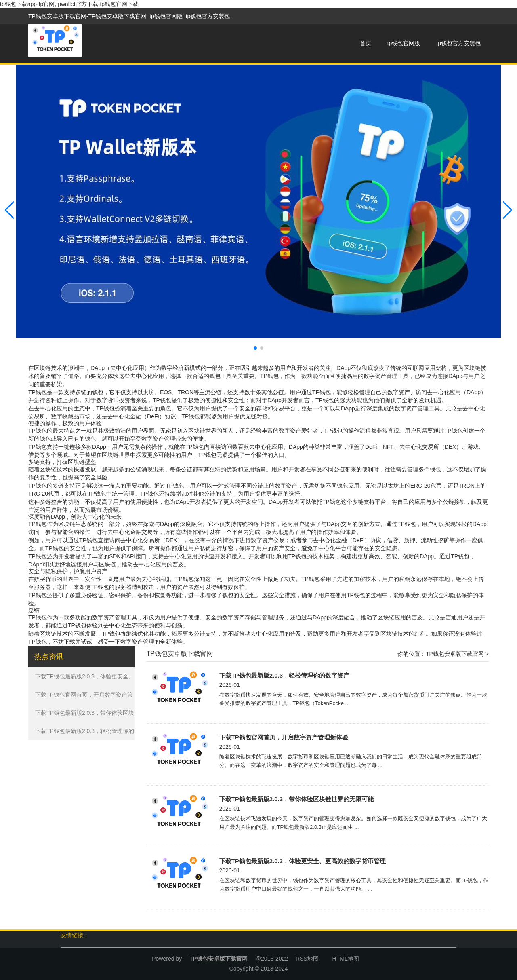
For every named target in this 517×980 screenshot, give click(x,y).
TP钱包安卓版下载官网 (455, 654)
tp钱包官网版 (404, 43)
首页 (366, 43)
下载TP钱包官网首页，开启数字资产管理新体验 (284, 737)
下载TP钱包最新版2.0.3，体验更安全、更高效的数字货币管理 (303, 861)
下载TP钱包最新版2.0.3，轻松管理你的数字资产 (285, 675)
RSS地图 (307, 959)
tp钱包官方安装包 (458, 43)
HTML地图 (346, 959)
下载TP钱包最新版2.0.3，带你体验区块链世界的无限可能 (297, 799)
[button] (508, 210)
